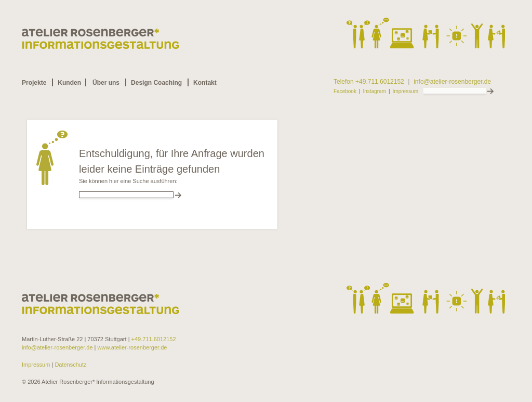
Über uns (106, 83)
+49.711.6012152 (154, 339)
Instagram (375, 92)
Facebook (345, 92)
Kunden (69, 83)
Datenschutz (70, 365)
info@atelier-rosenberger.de (452, 82)
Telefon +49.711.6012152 (369, 82)
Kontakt (205, 83)
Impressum (405, 92)
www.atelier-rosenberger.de (132, 347)
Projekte (34, 83)
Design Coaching (156, 83)
